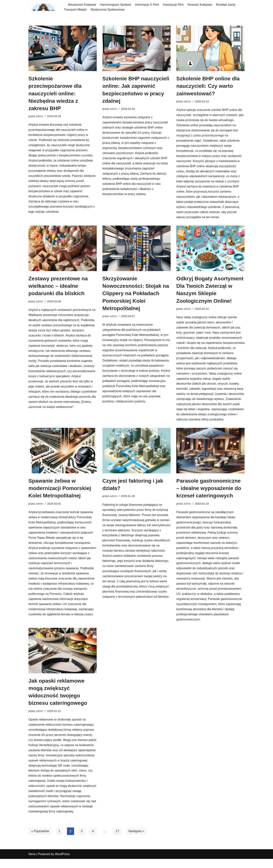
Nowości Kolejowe (201, 5)
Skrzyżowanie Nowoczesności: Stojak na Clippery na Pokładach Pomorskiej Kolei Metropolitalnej (136, 294)
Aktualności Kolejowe (82, 5)
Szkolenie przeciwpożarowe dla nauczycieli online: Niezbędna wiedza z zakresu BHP (55, 93)
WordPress (62, 863)
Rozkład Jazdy (227, 5)
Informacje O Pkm (147, 5)
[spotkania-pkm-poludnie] (43, 7)
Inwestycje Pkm (174, 5)
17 (118, 840)
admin (40, 116)
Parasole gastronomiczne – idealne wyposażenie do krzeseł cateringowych (209, 495)
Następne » (136, 840)
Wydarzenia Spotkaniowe (108, 10)
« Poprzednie (40, 840)
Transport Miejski (75, 10)
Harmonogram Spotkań (116, 5)
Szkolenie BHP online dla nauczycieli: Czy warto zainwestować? (208, 86)
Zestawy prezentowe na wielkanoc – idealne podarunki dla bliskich (58, 287)
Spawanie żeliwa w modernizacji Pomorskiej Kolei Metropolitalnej (60, 495)
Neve (32, 863)
